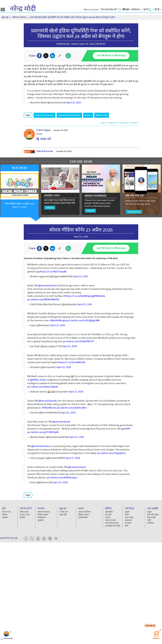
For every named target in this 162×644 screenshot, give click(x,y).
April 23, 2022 (74, 103)
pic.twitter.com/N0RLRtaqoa (62, 478)
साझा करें (44, 139)
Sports (88, 115)
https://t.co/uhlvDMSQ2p (79, 296)
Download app (8, 638)
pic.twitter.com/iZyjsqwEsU (111, 453)
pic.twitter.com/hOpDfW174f (78, 341)
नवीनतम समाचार (19, 17)
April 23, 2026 (81, 276)
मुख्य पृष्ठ (5, 17)
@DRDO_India (37, 380)
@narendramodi (47, 286)
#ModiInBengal (58, 320)
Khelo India (102, 115)
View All (50, 208)
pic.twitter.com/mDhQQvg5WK (83, 320)
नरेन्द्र (23, 9)
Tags (29, 115)
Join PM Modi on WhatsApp (111, 56)
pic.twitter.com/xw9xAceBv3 (72, 408)
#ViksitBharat (49, 408)
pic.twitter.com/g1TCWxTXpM (43, 432)
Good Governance (45, 115)
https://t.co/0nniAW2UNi (72, 362)
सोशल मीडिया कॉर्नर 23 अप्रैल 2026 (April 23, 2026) (19, 205)
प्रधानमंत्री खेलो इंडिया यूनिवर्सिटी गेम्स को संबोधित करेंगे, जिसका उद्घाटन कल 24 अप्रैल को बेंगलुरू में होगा (72, 17)
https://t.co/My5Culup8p (53, 272)
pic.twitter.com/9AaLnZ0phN (43, 387)
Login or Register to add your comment (119, 123)
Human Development (69, 115)
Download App (134, 212)
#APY (128, 429)
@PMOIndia (99, 296)
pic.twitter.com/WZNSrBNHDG (43, 300)
